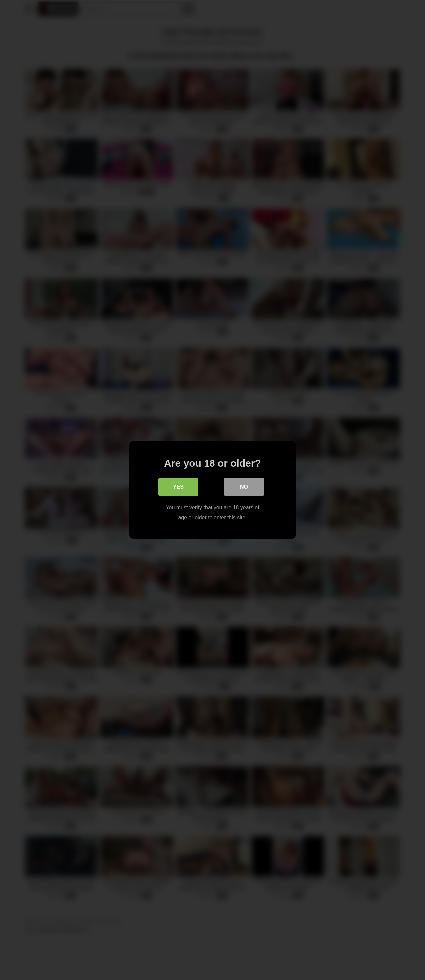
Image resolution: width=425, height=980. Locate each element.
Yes (178, 487)
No (244, 487)
